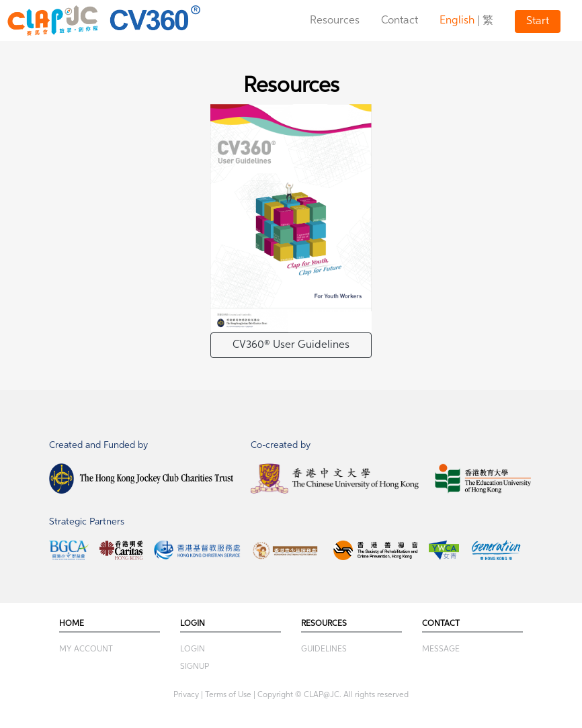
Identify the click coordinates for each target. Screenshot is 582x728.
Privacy (186, 695)
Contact (400, 21)
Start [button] (538, 21)
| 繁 (466, 21)
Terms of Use (228, 695)
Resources (335, 21)
